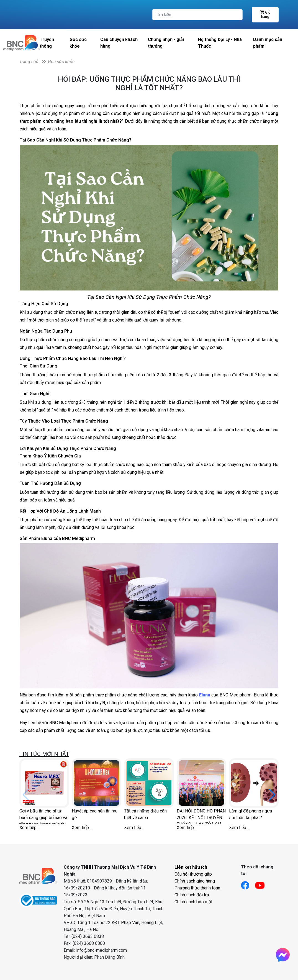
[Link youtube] (263, 884)
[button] (272, 795)
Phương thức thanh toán (197, 888)
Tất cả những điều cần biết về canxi (145, 814)
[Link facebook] (248, 884)
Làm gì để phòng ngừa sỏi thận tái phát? (251, 814)
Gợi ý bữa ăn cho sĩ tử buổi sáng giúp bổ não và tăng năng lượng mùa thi (43, 816)
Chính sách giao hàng (195, 881)
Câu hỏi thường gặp (193, 874)
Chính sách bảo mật (193, 902)
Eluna (205, 695)
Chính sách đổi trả (192, 895)
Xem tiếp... (29, 828)
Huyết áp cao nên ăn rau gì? (95, 814)
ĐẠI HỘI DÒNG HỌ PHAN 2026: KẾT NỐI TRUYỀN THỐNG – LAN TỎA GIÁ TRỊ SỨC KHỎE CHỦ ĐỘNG (201, 816)
